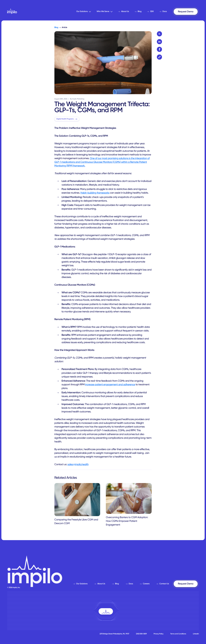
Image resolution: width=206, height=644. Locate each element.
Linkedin (196, 634)
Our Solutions (84, 11)
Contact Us (163, 584)
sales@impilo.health (78, 464)
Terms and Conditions (178, 634)
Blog (138, 11)
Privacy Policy (159, 634)
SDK (150, 11)
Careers (145, 584)
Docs (163, 11)
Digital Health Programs (67, 119)
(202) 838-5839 (141, 634)
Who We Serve (105, 11)
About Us (124, 11)
